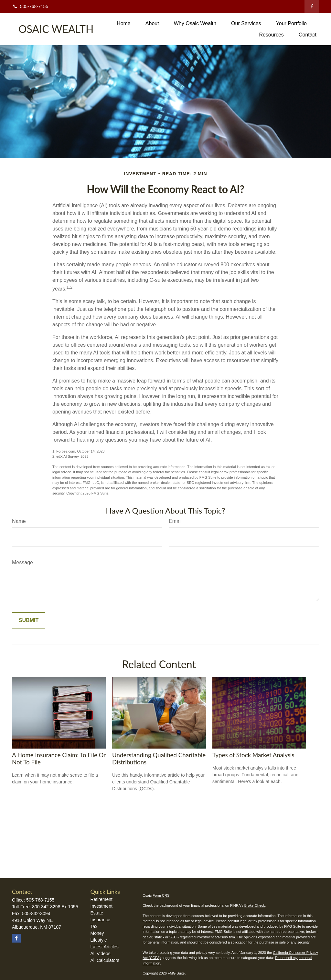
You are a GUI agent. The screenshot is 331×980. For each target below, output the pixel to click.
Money (97, 933)
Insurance (100, 920)
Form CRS (161, 895)
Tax (94, 926)
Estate (97, 913)
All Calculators (105, 960)
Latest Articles (105, 947)
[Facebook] (312, 6)
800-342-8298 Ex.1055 (55, 907)
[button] (124, 23)
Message (22, 562)
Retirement (101, 899)
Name (19, 521)
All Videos (101, 954)
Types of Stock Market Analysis (253, 755)
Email (175, 521)
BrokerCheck (255, 905)
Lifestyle (99, 940)
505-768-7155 (30, 6)
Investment (101, 906)
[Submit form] (29, 620)
